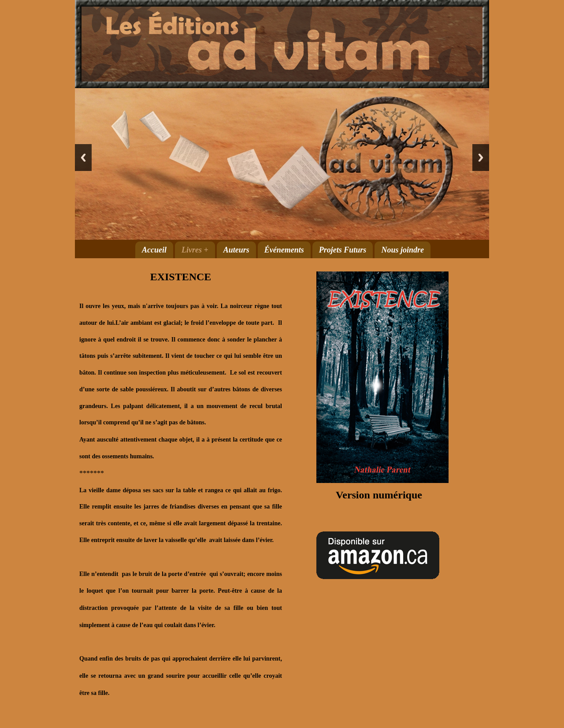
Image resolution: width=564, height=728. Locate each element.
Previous (83, 158)
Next (481, 158)
